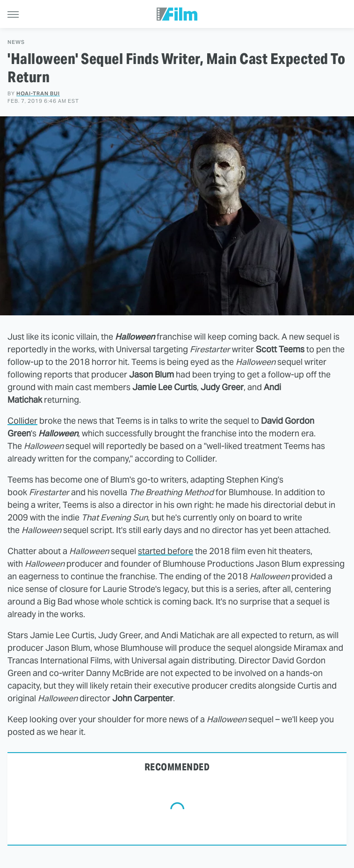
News (16, 42)
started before (166, 551)
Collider (22, 421)
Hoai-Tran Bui (38, 93)
